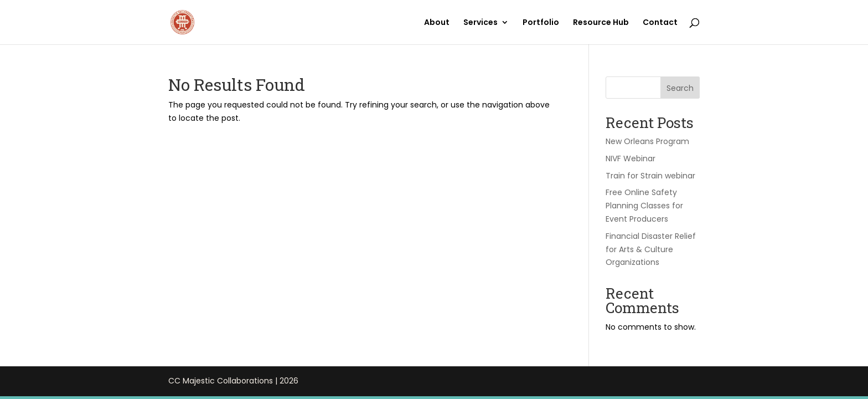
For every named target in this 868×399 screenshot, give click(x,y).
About (437, 23)
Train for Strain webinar (650, 176)
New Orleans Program (647, 141)
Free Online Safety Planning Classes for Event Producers (644, 206)
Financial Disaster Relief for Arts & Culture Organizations (651, 249)
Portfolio (541, 23)
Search (680, 88)
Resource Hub (601, 23)
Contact (660, 23)
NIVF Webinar (631, 158)
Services (480, 23)
